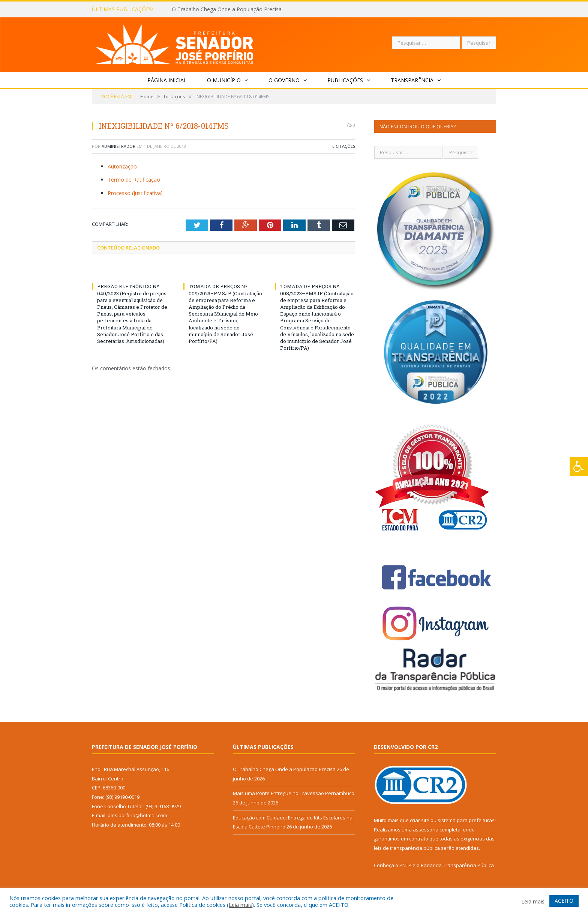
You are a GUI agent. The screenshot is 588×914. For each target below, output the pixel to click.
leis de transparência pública (407, 848)
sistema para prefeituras (466, 820)
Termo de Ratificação (134, 180)
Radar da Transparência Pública (457, 865)
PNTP (405, 865)
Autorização (122, 166)
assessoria (426, 830)
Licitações (344, 146)
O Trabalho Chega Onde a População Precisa (227, 9)
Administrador (118, 146)
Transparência (412, 80)
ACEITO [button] (564, 901)
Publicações (345, 80)
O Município (224, 80)
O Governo (284, 80)
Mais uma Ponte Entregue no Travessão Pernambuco (294, 793)
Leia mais (240, 905)
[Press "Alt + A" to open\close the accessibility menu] (579, 467)
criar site (420, 820)
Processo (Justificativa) (135, 193)
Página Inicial (167, 80)
